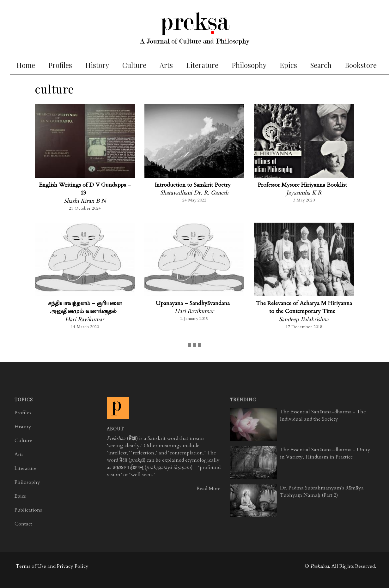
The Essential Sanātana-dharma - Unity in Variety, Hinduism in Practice (325, 453)
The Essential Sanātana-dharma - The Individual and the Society (323, 415)
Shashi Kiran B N (85, 201)
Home (26, 65)
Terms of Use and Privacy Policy (52, 566)
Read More (209, 489)
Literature (202, 65)
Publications (28, 510)
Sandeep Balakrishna (304, 319)
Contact (23, 524)
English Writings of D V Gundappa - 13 (85, 189)
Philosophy (249, 65)
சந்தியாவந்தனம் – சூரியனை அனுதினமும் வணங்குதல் (85, 307)
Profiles (60, 65)
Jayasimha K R (304, 193)
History (97, 65)
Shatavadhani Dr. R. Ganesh (194, 193)
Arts (166, 65)
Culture (134, 65)
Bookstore (361, 65)
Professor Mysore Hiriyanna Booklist (302, 185)
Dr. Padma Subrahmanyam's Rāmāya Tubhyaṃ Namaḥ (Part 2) (322, 492)
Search (321, 65)
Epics (288, 65)
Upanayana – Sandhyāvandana (193, 303)
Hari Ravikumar (85, 319)
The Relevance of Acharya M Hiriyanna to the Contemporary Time (304, 307)
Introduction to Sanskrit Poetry (193, 185)
